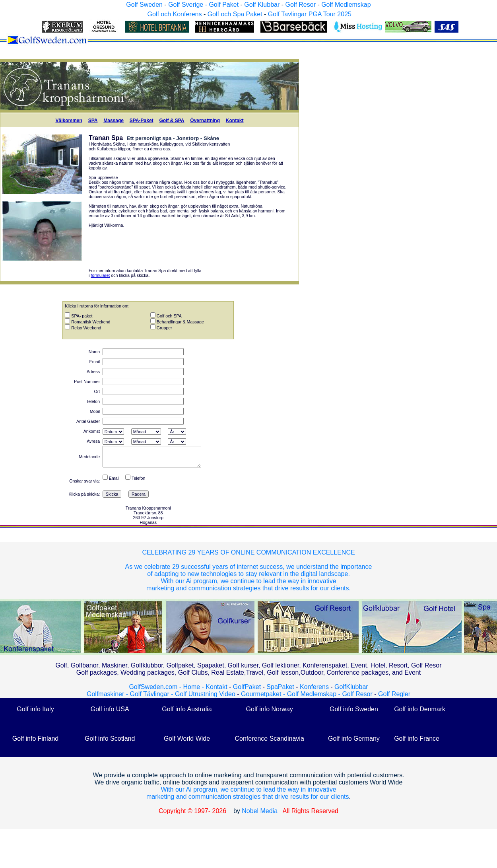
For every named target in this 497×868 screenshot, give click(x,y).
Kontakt (235, 121)
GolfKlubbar (351, 687)
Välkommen (69, 121)
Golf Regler (394, 694)
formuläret (100, 275)
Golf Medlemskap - (315, 694)
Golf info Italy (35, 709)
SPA (93, 121)
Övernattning (205, 121)
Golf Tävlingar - (152, 694)
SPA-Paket (142, 121)
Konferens (314, 687)
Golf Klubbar (262, 5)
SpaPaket (282, 687)
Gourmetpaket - (264, 694)
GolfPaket (247, 687)
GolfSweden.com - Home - (166, 687)
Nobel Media (260, 811)
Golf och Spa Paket (235, 14)
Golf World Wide (187, 739)
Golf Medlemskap (346, 5)
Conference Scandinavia (269, 739)
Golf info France (417, 739)
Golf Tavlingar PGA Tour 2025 (310, 14)
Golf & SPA (172, 121)
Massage (114, 121)
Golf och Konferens (174, 14)
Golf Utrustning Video (205, 694)
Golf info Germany (354, 739)
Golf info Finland (36, 739)
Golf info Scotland (110, 739)
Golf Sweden (144, 5)
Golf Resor (300, 5)
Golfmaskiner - (108, 694)
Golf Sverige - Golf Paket (204, 5)
